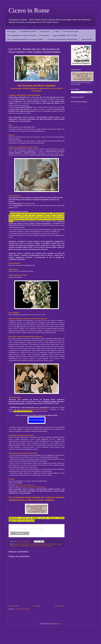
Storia (43, 546)
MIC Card (18, 546)
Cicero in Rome (29, 10)
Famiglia (59, 544)
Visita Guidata (49, 546)
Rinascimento (32, 546)
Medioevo (12, 546)
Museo (22, 546)
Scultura (39, 546)
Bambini (38, 544)
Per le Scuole (44, 35)
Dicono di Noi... (87, 39)
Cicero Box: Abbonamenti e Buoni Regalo (62, 39)
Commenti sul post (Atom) (22, 609)
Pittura (26, 546)
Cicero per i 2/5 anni (70, 31)
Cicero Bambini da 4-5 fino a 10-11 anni (21, 35)
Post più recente (14, 606)
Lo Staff (56, 31)
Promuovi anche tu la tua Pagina (79, 108)
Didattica (43, 544)
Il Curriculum (45, 31)
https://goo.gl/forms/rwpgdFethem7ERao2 (35, 409)
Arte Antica (32, 544)
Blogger (59, 624)
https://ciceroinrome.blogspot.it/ (25, 485)
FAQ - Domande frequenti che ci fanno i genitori (25, 39)
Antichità (24, 544)
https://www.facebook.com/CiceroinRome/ (33, 487)
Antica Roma (18, 544)
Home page (11, 31)
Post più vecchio (59, 606)
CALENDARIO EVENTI (28, 31)
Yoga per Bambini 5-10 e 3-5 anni (65, 35)
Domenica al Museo (51, 544)
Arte (28, 544)
